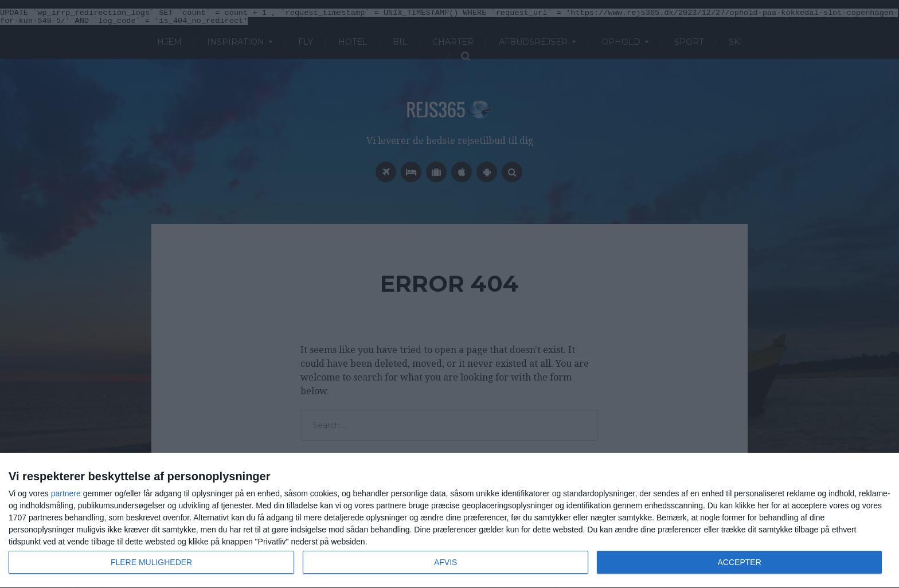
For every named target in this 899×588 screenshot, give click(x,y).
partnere (66, 493)
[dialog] (449, 521)
